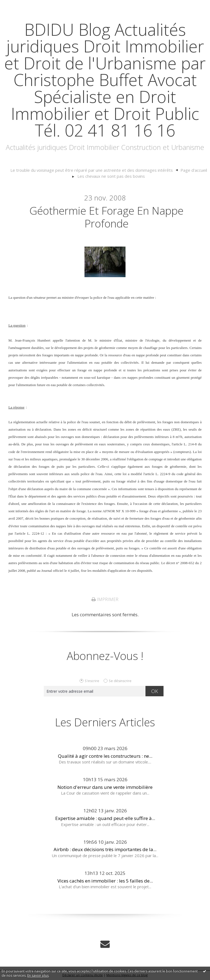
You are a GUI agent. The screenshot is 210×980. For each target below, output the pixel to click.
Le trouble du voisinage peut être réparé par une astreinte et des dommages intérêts (92, 170)
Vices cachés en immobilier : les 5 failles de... (105, 881)
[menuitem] (94, 170)
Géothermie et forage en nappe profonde (107, 217)
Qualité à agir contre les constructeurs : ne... (105, 757)
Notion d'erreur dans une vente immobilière (105, 788)
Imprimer (105, 600)
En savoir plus (38, 975)
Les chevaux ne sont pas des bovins (111, 176)
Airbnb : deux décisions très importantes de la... (105, 850)
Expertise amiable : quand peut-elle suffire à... (105, 819)
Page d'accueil (191, 170)
